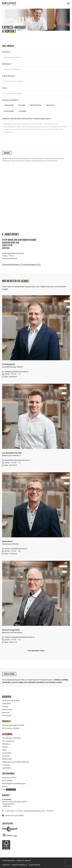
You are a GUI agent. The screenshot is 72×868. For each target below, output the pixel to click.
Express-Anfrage (9, 674)
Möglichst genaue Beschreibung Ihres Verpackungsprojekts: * (27, 118)
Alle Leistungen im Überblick (11, 738)
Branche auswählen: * (11, 100)
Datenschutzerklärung (19, 865)
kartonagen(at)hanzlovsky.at (33, 811)
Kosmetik (22, 105)
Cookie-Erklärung (34, 865)
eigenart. (28, 860)
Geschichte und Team (9, 778)
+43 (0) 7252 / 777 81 (12, 811)
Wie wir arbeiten (7, 781)
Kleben (4, 750)
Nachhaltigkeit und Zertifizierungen (14, 784)
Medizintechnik (36, 105)
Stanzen (5, 747)
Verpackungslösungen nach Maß (13, 725)
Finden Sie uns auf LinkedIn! (15, 815)
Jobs (9, 789)
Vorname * (6, 52)
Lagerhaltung (7, 768)
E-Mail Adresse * (9, 76)
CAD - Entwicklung (8, 741)
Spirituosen (50, 105)
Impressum (6, 865)
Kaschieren (6, 756)
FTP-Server (50, 811)
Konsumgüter (9, 111)
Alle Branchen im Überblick (11, 701)
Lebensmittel (9, 105)
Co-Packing (6, 765)
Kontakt (5, 786)
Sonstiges (22, 111)
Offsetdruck (6, 744)
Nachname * (7, 64)
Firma (4, 88)
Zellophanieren (7, 759)
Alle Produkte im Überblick (11, 728)
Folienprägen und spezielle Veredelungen (16, 762)
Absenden (7, 153)
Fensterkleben (7, 753)
